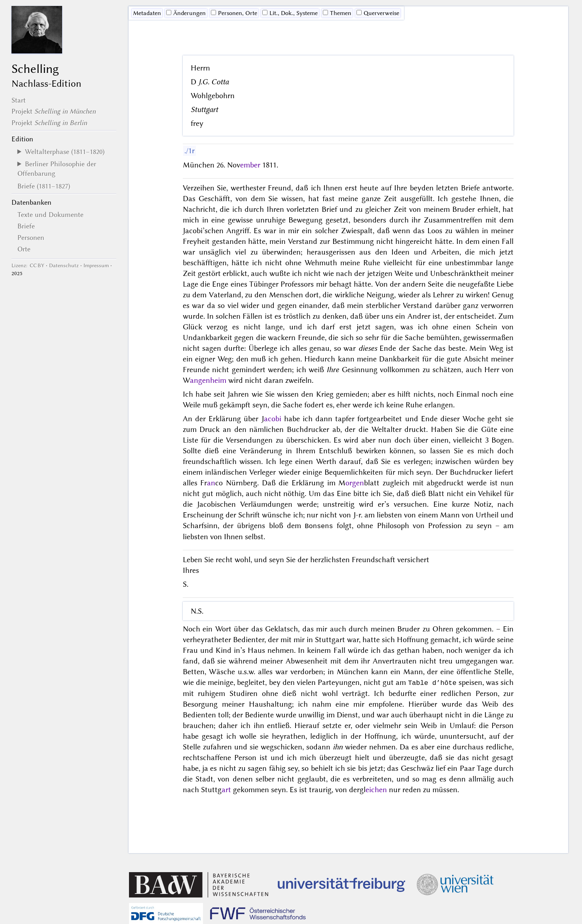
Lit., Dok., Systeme (290, 13)
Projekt (54, 111)
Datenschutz (64, 265)
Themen (337, 13)
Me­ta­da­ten (147, 13)
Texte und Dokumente (50, 215)
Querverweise (378, 13)
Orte (24, 249)
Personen (31, 238)
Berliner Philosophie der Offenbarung (57, 169)
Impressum (96, 265)
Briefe (26, 226)
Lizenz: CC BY (28, 265)
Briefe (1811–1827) (44, 186)
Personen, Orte (234, 13)
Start (19, 100)
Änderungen (186, 13)
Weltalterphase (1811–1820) (65, 152)
